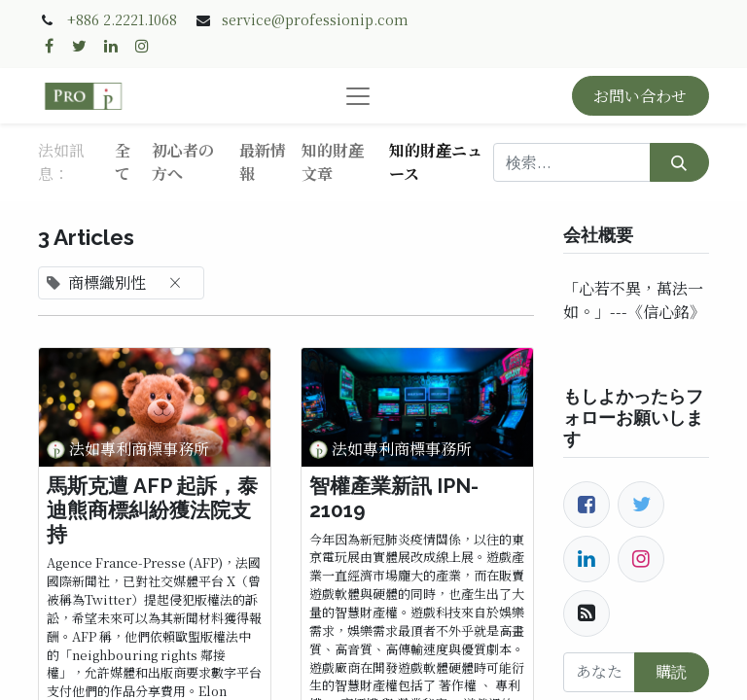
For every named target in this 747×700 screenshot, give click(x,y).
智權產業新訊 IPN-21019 (394, 498)
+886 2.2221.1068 (122, 19)
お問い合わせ (640, 96)
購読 (671, 671)
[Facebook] (587, 505)
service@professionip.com (315, 19)
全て (123, 162)
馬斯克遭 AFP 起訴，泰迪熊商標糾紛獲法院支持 (152, 510)
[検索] (679, 162)
